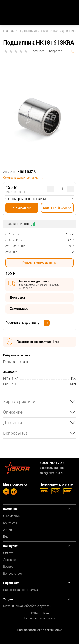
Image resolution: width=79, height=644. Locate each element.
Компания (10, 509)
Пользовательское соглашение (39, 630)
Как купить (11, 546)
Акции (7, 530)
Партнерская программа (21, 590)
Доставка (10, 560)
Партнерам (11, 583)
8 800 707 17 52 (52, 463)
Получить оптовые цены (39, 263)
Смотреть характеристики (23, 178)
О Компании (12, 516)
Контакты (10, 523)
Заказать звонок (52, 468)
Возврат (9, 567)
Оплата (8, 553)
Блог (7, 537)
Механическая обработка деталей (27, 606)
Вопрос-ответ (13, 574)
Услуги (8, 599)
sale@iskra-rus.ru (52, 473)
